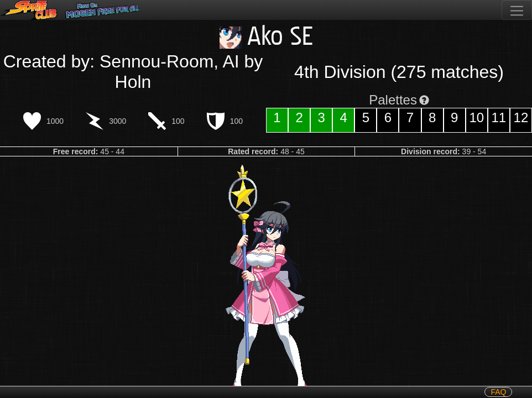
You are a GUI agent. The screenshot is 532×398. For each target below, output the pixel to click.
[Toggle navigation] (517, 10)
